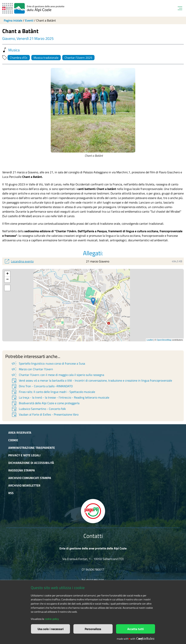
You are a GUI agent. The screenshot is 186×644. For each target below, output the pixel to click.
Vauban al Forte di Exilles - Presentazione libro (45, 414)
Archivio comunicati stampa (30, 478)
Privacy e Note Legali (24, 455)
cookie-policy (52, 619)
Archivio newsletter (24, 485)
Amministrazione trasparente (32, 448)
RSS (11, 493)
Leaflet (150, 340)
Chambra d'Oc (19, 58)
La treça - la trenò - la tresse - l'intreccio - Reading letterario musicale (60, 397)
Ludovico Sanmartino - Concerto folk (38, 409)
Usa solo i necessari (51, 629)
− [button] (7, 280)
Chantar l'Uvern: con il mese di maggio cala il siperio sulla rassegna (58, 375)
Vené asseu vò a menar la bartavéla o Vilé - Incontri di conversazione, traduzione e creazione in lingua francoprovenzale (91, 380)
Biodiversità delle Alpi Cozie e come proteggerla (45, 403)
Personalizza (93, 629)
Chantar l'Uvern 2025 (78, 58)
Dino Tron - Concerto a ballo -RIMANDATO (42, 386)
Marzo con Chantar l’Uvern (32, 369)
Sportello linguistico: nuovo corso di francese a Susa (48, 363)
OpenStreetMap (164, 340)
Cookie (13, 440)
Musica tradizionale (46, 58)
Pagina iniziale (13, 20)
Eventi (29, 20)
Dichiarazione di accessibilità (31, 463)
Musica (11, 50)
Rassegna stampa (22, 470)
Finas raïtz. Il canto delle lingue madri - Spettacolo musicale (53, 392)
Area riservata (20, 433)
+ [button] (7, 274)
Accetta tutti (136, 629)
